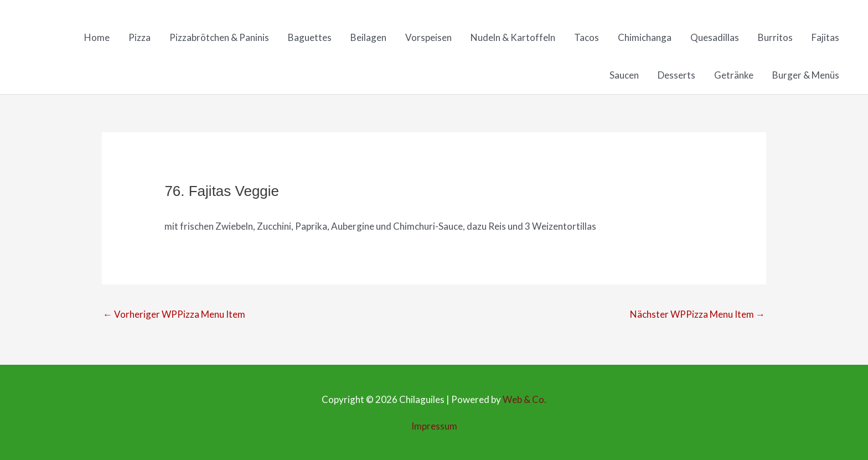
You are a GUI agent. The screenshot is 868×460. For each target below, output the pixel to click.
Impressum (434, 426)
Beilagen (368, 37)
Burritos (775, 37)
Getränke (734, 75)
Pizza (139, 37)
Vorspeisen (428, 37)
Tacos (587, 37)
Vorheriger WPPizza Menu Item (174, 314)
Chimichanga (645, 37)
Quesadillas (715, 37)
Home (97, 37)
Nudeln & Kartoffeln (513, 37)
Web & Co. (525, 399)
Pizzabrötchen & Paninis (219, 37)
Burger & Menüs (806, 75)
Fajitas (825, 37)
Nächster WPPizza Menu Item (697, 314)
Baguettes (310, 37)
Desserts (676, 75)
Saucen (624, 75)
